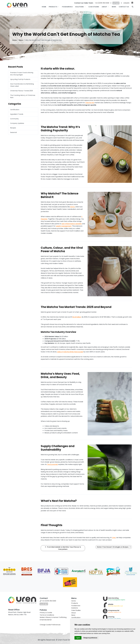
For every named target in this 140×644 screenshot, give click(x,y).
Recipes (13, 128)
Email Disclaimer (46, 620)
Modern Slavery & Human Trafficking (53, 617)
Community (14, 119)
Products (75, 603)
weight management (64, 226)
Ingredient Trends (17, 114)
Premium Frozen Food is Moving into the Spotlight (22, 74)
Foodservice (76, 606)
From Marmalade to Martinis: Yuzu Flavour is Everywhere (63, 548)
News (21, 40)
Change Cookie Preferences (50, 625)
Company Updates (17, 123)
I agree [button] (78, 638)
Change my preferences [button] (90, 638)
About (74, 613)
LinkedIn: (127, 3)
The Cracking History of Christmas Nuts (23, 96)
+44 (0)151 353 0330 (102, 3)
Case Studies (76, 610)
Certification (15, 110)
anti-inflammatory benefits (72, 224)
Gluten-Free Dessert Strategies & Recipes (114, 547)
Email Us (116, 3)
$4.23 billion (77, 317)
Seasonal (13, 132)
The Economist (52, 464)
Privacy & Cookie (46, 613)
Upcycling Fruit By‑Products (20, 79)
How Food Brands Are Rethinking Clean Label (22, 85)
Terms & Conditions (47, 615)
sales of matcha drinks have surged (70, 352)
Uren (114, 538)
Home (15, 40)
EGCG (72, 207)
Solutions (75, 608)
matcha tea (90, 103)
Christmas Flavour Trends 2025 (22, 91)
